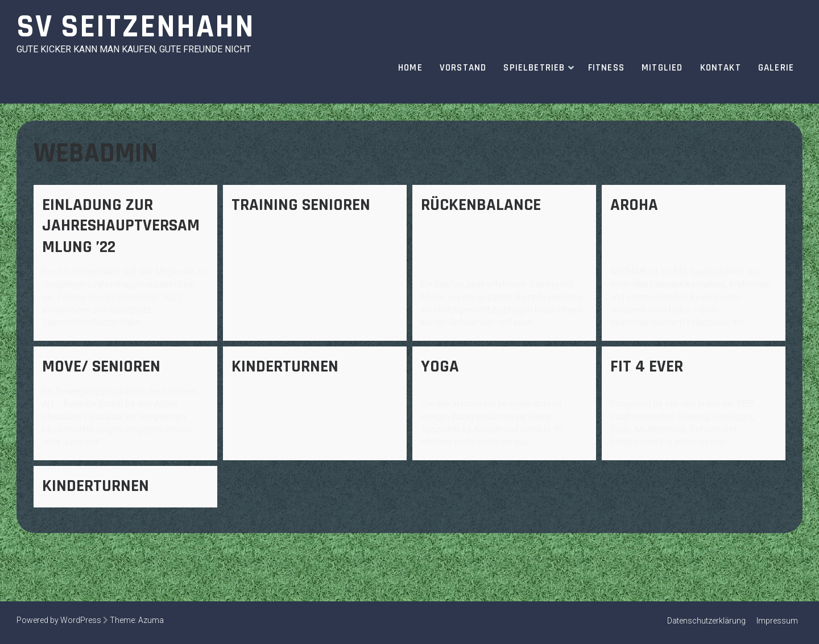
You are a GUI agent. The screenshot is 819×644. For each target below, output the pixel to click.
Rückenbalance (481, 205)
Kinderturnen (285, 366)
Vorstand (463, 68)
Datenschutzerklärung (706, 621)
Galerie (776, 68)
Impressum (777, 621)
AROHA (634, 205)
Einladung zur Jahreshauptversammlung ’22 (121, 226)
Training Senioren (301, 205)
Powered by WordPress (59, 620)
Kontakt (721, 68)
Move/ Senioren (101, 366)
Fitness (606, 68)
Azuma (151, 620)
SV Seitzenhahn (136, 27)
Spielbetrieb (534, 68)
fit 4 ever (647, 366)
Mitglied (662, 68)
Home (410, 68)
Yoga (440, 366)
